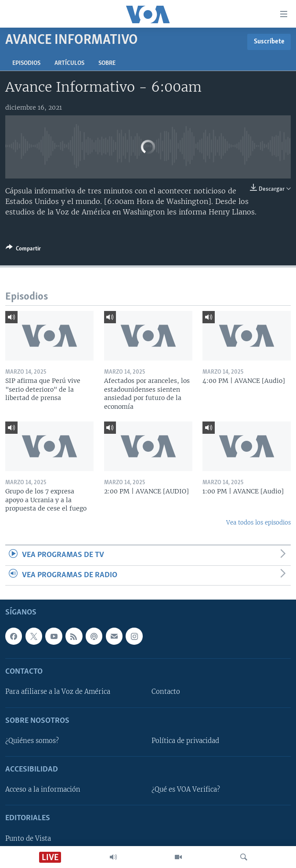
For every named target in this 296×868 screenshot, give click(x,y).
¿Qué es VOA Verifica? (186, 789)
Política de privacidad (185, 741)
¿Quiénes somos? (32, 741)
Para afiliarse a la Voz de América (58, 692)
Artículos (69, 63)
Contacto (166, 692)
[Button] (23, 250)
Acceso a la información (43, 789)
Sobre (107, 63)
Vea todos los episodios (258, 523)
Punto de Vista (28, 839)
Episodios (26, 63)
